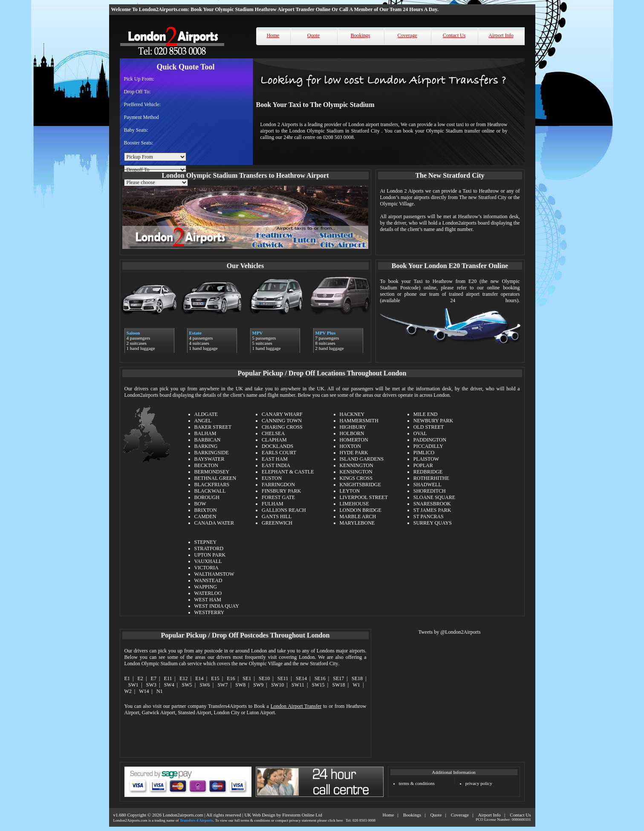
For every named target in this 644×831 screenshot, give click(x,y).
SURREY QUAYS (433, 523)
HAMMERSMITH (359, 421)
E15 (215, 678)
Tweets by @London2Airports (449, 632)
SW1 (133, 685)
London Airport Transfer (296, 706)
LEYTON (350, 491)
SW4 (169, 685)
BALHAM (205, 433)
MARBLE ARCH (358, 516)
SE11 (283, 678)
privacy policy (479, 783)
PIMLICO (424, 453)
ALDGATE (206, 414)
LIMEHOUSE (354, 504)
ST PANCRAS (429, 516)
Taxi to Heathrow (481, 191)
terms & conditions (417, 783)
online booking (504, 288)
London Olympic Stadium (151, 664)
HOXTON (350, 446)
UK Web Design (260, 815)
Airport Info (501, 35)
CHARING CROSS (282, 427)
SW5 (187, 685)
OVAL (420, 433)
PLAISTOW (426, 459)
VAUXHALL (208, 561)
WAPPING (206, 587)
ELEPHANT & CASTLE (288, 472)
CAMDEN (205, 516)
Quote (313, 35)
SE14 (301, 678)
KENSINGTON (356, 472)
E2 (140, 678)
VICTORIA (206, 568)
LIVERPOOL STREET (364, 497)
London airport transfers (373, 124)
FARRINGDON (278, 485)
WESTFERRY (209, 612)
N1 (160, 691)
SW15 (318, 685)
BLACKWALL (210, 491)
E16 (231, 678)
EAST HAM (275, 459)
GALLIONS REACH (284, 510)
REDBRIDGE (428, 472)
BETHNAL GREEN (215, 478)
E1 (127, 678)
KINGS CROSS (356, 478)
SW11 (298, 685)
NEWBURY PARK (433, 421)
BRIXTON (206, 510)
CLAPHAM (274, 440)
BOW (200, 504)
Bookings (360, 35)
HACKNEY (352, 414)
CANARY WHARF (282, 414)
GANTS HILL (277, 516)
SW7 (222, 685)
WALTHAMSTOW (214, 574)
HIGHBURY (353, 427)
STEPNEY (206, 542)
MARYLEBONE (357, 523)
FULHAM (273, 504)
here (340, 820)
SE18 (357, 678)
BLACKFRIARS (212, 485)
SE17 (338, 678)
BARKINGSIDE (212, 453)
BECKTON (206, 465)
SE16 (320, 678)
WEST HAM (208, 600)
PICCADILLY (428, 446)
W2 (128, 691)
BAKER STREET (213, 427)
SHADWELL (427, 485)
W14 (144, 691)
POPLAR (423, 465)
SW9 (258, 685)
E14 (199, 678)
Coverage (407, 35)
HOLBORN (352, 433)
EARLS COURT (279, 453)
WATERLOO (208, 593)
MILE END (426, 414)
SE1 (247, 678)
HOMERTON (354, 440)
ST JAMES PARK (432, 510)
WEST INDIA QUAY (217, 606)
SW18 (339, 685)
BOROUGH (207, 497)
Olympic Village (266, 664)
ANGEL (203, 421)
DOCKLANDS (277, 446)
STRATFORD (209, 548)
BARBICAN (208, 440)
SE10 (264, 678)
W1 (356, 685)
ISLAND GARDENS (362, 459)
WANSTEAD (208, 580)
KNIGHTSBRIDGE (360, 485)
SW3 (151, 685)
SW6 (205, 685)
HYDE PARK (354, 453)
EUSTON (272, 478)
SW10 (277, 685)
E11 (168, 678)
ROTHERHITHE (431, 478)
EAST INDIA (276, 465)
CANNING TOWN (282, 421)
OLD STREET (429, 427)
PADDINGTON (430, 440)
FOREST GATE (278, 497)
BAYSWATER (209, 459)
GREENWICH (277, 523)
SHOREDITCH (430, 491)
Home (273, 35)
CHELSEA (273, 433)
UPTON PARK (210, 555)
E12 (183, 678)
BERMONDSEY (212, 472)
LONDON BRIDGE (361, 510)
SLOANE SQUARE (434, 497)
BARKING (206, 446)
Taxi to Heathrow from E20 (445, 281)
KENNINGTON (357, 465)
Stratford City (324, 664)
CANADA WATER (214, 523)
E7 (154, 678)
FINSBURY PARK (281, 491)
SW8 (240, 685)
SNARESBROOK (432, 504)
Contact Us (454, 35)
